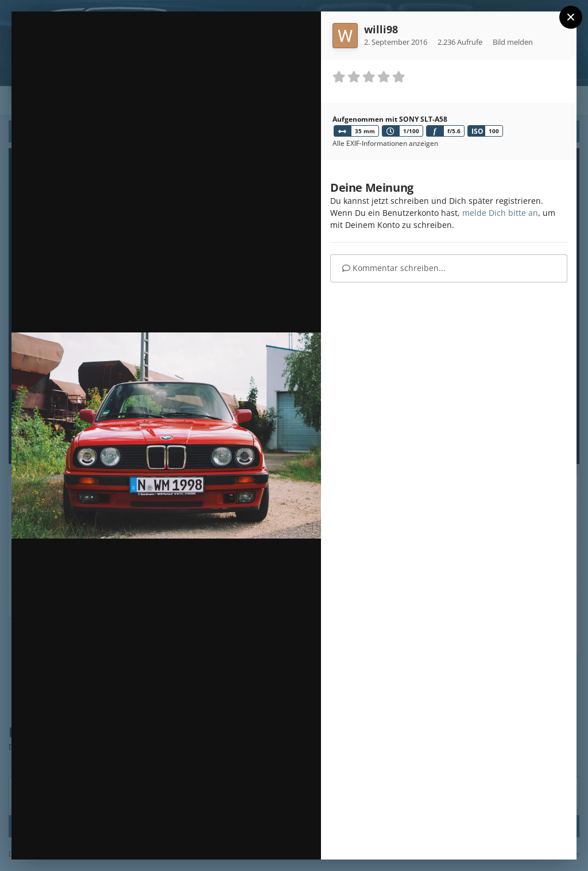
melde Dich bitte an (500, 213)
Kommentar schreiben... (394, 268)
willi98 (381, 29)
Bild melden (513, 42)
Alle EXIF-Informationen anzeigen (385, 143)
